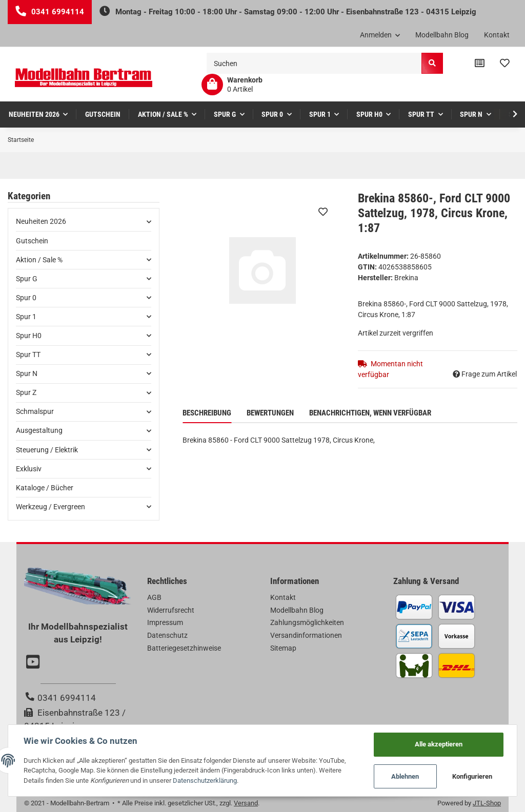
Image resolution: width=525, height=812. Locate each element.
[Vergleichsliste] (480, 64)
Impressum (165, 622)
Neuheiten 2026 (41, 221)
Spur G (27, 279)
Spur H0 (29, 336)
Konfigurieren (472, 776)
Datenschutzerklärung (205, 780)
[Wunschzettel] (505, 64)
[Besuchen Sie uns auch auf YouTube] (34, 663)
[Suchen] (314, 63)
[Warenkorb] (232, 85)
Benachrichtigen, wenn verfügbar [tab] (370, 413)
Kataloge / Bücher (45, 488)
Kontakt (497, 35)
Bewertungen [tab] (270, 413)
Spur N (27, 373)
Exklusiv (29, 469)
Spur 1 (26, 317)
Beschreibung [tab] (207, 413)
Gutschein (32, 241)
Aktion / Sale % (39, 260)
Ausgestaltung (39, 430)
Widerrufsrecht (171, 610)
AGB (154, 597)
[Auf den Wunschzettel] (323, 212)
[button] (380, 35)
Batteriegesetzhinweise (184, 648)
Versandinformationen (306, 635)
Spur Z (26, 392)
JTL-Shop (487, 803)
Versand (246, 803)
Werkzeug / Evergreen (51, 507)
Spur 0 (26, 298)
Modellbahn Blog (442, 35)
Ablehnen (405, 776)
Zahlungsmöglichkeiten (307, 622)
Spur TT (28, 355)
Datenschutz (167, 635)
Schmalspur (35, 411)
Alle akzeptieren (439, 744)
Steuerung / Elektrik (47, 450)
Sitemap (283, 648)
